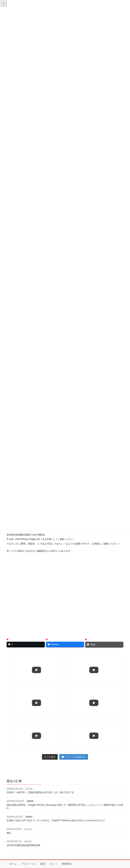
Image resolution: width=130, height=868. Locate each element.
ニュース (29, 789)
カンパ (53, 864)
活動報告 (30, 801)
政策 (43, 864)
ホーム (13, 864)
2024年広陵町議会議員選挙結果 (23, 845)
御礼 (9, 833)
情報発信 (67, 864)
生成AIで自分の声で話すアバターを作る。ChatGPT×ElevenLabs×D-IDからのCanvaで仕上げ (56, 820)
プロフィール (28, 864)
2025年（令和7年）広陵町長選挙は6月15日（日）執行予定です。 (41, 792)
